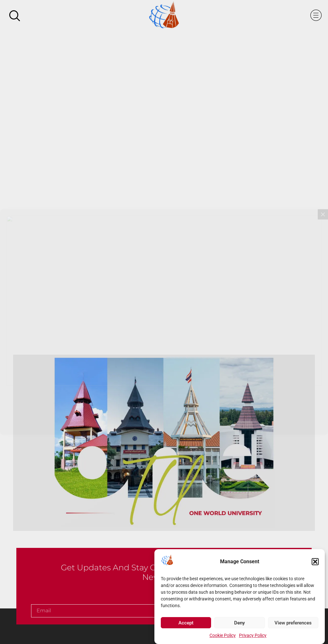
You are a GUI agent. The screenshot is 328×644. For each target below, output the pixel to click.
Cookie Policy (223, 637)
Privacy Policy (253, 637)
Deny (239, 624)
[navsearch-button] (14, 16)
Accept (186, 624)
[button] (315, 563)
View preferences (293, 624)
